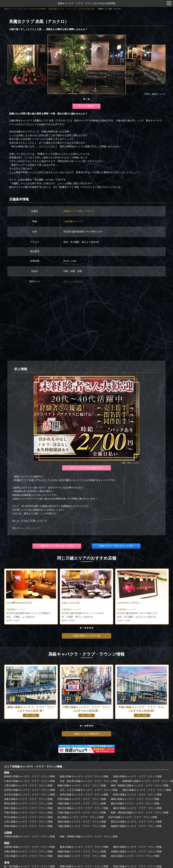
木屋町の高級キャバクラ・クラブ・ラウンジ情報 (136, 852)
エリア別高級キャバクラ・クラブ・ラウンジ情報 (33, 767)
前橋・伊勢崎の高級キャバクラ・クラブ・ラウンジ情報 (89, 837)
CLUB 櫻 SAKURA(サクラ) (20, 603)
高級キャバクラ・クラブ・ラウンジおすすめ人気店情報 (86, 3)
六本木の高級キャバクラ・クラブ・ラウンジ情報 (29, 782)
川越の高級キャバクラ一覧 (86, 636)
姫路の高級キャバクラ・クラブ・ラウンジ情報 (82, 857)
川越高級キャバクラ (74, 221)
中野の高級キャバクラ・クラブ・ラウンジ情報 (82, 800)
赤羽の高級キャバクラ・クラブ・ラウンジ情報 (84, 795)
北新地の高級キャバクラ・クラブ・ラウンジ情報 (29, 848)
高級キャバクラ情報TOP (86, 734)
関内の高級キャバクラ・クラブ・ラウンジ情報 (28, 804)
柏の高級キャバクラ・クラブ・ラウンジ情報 (81, 818)
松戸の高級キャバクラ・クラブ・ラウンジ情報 (133, 818)
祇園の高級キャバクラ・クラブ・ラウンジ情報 (82, 852)
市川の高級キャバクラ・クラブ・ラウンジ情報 (28, 818)
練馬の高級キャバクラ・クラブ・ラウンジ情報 (135, 800)
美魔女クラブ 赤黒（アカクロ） (80, 211)
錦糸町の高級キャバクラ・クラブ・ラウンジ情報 (29, 777)
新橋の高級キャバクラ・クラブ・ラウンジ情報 (82, 786)
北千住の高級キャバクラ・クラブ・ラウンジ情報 (29, 795)
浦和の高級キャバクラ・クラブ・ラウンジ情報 (82, 822)
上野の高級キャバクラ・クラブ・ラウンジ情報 (28, 786)
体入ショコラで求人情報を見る (86, 468)
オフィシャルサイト (74, 281)
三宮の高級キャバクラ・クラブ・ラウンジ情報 (28, 857)
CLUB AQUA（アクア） (130, 603)
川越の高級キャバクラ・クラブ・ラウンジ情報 (82, 827)
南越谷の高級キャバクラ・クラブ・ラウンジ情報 (136, 827)
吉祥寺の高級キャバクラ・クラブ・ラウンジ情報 (29, 791)
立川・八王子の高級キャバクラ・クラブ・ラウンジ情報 (89, 791)
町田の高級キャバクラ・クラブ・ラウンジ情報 (137, 795)
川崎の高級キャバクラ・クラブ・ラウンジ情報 (82, 804)
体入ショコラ (33, 528)
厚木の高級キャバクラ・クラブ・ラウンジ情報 (28, 809)
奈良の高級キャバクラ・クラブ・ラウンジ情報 (135, 857)
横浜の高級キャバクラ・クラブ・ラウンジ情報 (135, 804)
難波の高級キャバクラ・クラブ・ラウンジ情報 (84, 848)
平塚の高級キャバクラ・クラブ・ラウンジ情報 (28, 813)
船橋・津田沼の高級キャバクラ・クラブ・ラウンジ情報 (140, 813)
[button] (84, 99)
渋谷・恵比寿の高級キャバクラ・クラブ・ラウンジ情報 (89, 782)
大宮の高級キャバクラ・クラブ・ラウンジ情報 (28, 822)
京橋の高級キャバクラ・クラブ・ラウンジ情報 (28, 852)
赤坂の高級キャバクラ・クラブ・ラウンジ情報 (28, 800)
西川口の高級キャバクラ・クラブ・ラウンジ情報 (136, 822)
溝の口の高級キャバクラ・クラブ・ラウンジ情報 (83, 809)
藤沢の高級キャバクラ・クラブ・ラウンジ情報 (137, 809)
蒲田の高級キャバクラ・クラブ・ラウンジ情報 (147, 791)
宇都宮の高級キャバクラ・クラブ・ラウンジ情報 (29, 837)
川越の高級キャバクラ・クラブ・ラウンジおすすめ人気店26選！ (72, 9)
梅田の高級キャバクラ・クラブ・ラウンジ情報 (137, 848)
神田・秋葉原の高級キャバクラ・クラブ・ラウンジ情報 (140, 786)
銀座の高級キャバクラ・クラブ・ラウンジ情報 (84, 777)
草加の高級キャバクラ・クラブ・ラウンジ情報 (28, 827)
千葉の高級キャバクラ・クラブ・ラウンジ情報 (82, 813)
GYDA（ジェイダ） (72, 603)
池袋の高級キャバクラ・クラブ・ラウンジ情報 (137, 777)
